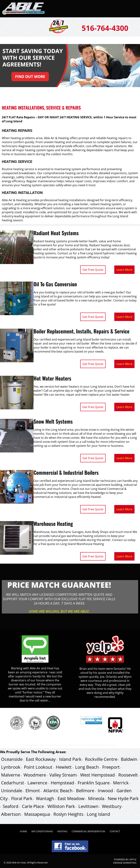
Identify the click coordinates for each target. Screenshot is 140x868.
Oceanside (12, 759)
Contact (115, 831)
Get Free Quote (93, 270)
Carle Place (33, 806)
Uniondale (12, 790)
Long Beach (87, 767)
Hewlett (64, 767)
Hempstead (62, 783)
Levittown (88, 806)
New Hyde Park (123, 798)
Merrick (121, 783)
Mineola (96, 798)
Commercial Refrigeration (88, 831)
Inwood (105, 790)
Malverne (11, 775)
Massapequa (37, 814)
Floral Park (22, 798)
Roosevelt (128, 775)
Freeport (111, 767)
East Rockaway (41, 759)
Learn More (124, 270)
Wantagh (45, 798)
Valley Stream (63, 775)
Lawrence (37, 783)
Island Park (70, 759)
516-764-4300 (105, 28)
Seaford (11, 806)
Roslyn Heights (68, 814)
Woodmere (35, 775)
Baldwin (129, 759)
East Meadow (71, 798)
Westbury (112, 806)
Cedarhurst (13, 783)
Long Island (98, 814)
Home (23, 831)
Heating (62, 831)
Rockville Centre (101, 759)
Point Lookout (38, 767)
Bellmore (85, 790)
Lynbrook (11, 767)
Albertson (11, 814)
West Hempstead (98, 775)
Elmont (33, 790)
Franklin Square (94, 783)
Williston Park (61, 806)
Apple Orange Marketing (125, 861)
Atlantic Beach (58, 790)
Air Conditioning (42, 831)
